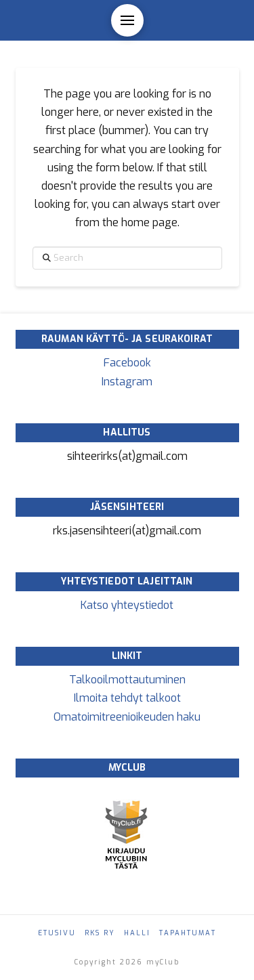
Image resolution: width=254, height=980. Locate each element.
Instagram (127, 382)
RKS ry (100, 933)
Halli (137, 933)
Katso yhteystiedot (127, 605)
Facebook (127, 363)
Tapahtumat (188, 933)
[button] (127, 20)
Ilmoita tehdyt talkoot (127, 698)
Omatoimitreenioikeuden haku (127, 717)
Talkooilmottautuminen (127, 680)
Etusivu (57, 933)
